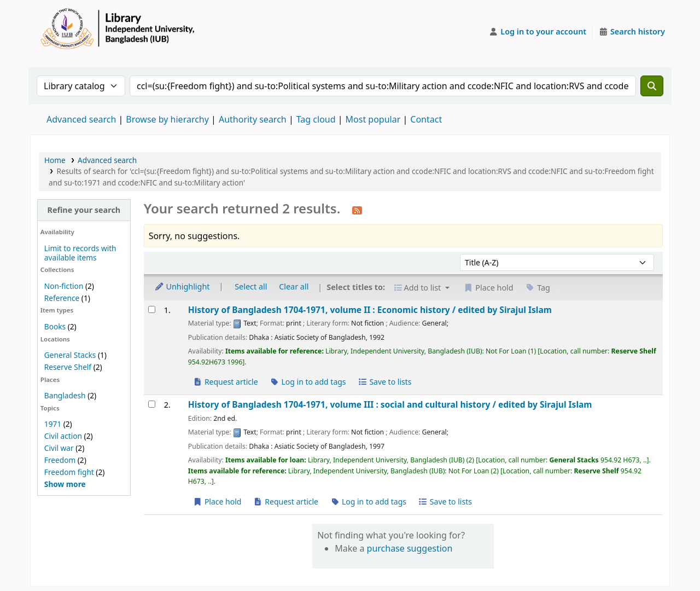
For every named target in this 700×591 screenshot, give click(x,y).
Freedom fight (69, 472)
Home (55, 160)
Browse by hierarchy (167, 119)
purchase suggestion (410, 548)
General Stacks (70, 355)
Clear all (294, 286)
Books (55, 326)
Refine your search (84, 210)
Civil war (59, 448)
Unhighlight (182, 286)
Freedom (60, 460)
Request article (226, 382)
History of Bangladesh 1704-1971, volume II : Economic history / (370, 310)
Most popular (373, 119)
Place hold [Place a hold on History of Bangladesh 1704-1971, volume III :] (217, 502)
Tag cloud (316, 119)
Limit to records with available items (80, 253)
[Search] (652, 86)
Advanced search (81, 119)
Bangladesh (65, 395)
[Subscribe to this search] (357, 210)
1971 (53, 424)
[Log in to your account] (538, 32)
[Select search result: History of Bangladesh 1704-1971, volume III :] (152, 404)
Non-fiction (64, 286)
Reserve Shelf (68, 367)
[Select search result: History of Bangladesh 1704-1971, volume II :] (152, 309)
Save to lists (384, 382)
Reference (62, 298)
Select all (251, 286)
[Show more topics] (65, 484)
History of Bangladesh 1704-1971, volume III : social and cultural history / (390, 405)
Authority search (253, 119)
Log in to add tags (308, 382)
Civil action (63, 436)
